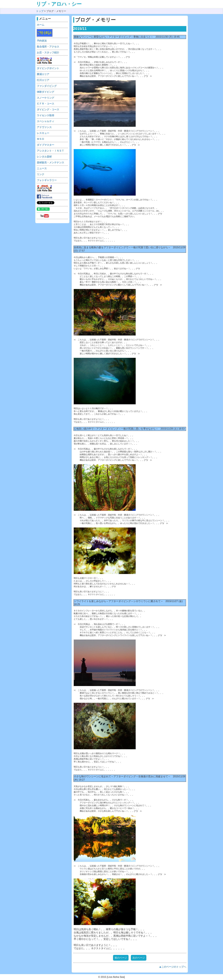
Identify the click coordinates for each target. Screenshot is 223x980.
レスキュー (43, 133)
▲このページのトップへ (173, 967)
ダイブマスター (46, 145)
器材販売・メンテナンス (50, 162)
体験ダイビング (46, 92)
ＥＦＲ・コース (46, 104)
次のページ (139, 958)
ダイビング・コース (48, 109)
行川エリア (43, 80)
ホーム (41, 25)
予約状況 (42, 41)
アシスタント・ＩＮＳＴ (50, 151)
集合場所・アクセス (48, 47)
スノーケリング (46, 98)
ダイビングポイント (48, 68)
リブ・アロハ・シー (59, 4)
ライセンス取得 (46, 115)
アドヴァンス (44, 127)
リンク (41, 174)
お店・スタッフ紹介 (48, 52)
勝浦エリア (43, 74)
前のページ (121, 958)
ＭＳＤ (41, 139)
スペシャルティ (46, 121)
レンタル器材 (44, 157)
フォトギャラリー (47, 180)
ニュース (42, 168)
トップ (40, 11)
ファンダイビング (47, 86)
